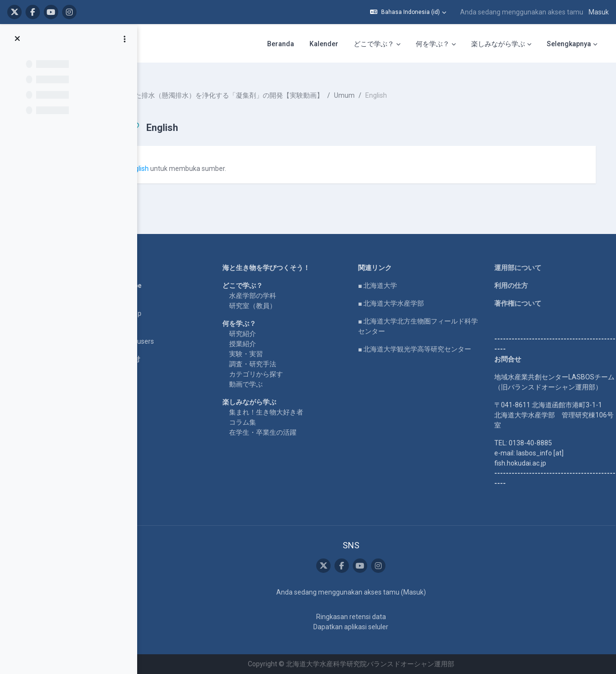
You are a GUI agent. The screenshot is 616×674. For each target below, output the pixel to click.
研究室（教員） (283, 296)
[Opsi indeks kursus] (125, 39)
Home (139, 258)
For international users (163, 331)
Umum (387, 87)
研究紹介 (273, 324)
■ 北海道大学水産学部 (409, 293)
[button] (408, 12)
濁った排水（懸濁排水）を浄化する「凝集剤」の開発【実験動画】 (265, 87)
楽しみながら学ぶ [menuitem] (498, 44)
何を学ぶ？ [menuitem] (433, 44)
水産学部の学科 (283, 285)
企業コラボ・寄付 (156, 349)
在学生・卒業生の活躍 (293, 422)
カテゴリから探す (286, 364)
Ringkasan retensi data (369, 617)
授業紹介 (273, 334)
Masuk (599, 12)
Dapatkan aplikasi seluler (369, 627)
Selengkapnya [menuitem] (569, 44)
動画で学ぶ (276, 374)
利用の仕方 (516, 275)
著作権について (523, 293)
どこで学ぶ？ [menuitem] (374, 44)
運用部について (523, 258)
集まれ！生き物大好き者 (296, 402)
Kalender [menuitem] (324, 44)
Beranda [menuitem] (281, 44)
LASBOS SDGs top (157, 303)
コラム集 (273, 412)
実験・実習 (276, 344)
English (181, 160)
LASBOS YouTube (157, 275)
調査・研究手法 (283, 354)
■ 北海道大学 (396, 275)
